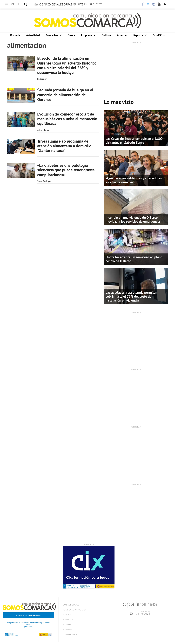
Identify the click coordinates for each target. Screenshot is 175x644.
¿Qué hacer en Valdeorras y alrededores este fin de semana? (134, 180)
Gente (71, 35)
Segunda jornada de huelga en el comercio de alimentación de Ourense (65, 95)
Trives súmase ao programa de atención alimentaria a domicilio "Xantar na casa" (64, 146)
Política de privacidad (74, 610)
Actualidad (33, 35)
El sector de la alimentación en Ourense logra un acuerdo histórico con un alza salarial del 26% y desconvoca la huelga (67, 65)
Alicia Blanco (43, 130)
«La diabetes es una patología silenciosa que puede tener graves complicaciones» (66, 170)
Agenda (122, 35)
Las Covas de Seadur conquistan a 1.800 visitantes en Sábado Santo (134, 141)
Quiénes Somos (71, 605)
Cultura (106, 35)
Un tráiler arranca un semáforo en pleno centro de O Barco (134, 259)
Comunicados (70, 635)
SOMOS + (159, 35)
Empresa (87, 35)
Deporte (138, 35)
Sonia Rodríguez (45, 181)
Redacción (42, 79)
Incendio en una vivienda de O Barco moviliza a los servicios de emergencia (133, 219)
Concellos (52, 35)
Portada (15, 35)
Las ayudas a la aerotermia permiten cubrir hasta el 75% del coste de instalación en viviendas (131, 296)
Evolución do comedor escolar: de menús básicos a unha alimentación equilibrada (67, 119)
